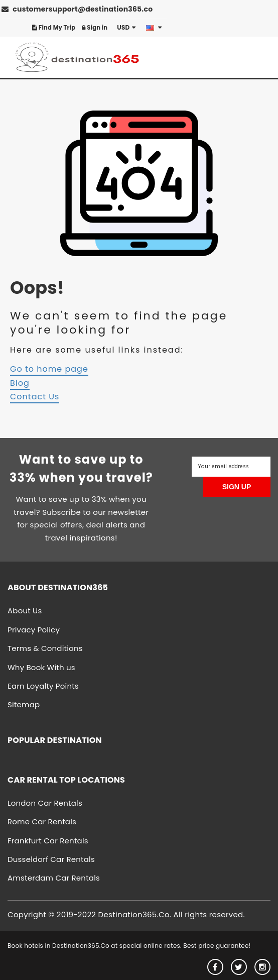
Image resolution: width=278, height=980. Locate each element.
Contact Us (35, 397)
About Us (25, 611)
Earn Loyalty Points (43, 686)
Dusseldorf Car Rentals (51, 859)
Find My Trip (54, 28)
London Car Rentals (45, 803)
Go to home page (49, 369)
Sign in (95, 28)
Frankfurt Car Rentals (48, 841)
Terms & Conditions (45, 648)
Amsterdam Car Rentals (54, 878)
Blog (20, 383)
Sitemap (24, 704)
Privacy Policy (34, 630)
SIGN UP (237, 487)
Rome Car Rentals (42, 822)
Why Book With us (41, 667)
